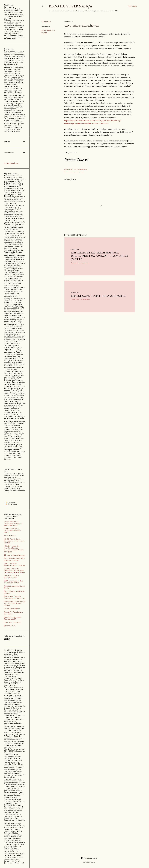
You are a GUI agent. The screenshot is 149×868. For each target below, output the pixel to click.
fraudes (44, 33)
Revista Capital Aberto (12, 609)
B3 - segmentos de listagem (14, 555)
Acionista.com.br (10, 536)
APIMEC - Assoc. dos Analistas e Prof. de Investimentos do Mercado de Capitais (14, 549)
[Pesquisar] (132, 6)
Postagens (11, 502)
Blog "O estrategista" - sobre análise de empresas (14, 559)
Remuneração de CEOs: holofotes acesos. (99, 296)
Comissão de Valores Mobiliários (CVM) (12, 577)
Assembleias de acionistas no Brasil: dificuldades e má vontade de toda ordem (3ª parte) (99, 256)
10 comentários (85, 300)
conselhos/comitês (48, 30)
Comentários (11, 504)
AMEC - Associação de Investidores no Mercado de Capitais (14, 541)
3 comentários (85, 263)
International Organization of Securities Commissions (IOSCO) (15, 604)
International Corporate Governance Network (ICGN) (15, 597)
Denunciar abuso (11, 163)
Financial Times (10, 626)
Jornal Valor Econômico (13, 622)
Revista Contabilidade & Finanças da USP (13, 618)
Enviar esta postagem (81, 169)
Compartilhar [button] (46, 22)
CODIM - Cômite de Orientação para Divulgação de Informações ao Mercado (14, 571)
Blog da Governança (71, 6)
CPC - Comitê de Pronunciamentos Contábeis (14, 564)
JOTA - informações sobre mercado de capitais (13, 582)
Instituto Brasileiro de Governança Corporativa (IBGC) (13, 531)
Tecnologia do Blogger (89, 858)
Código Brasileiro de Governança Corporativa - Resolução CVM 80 (13, 524)
